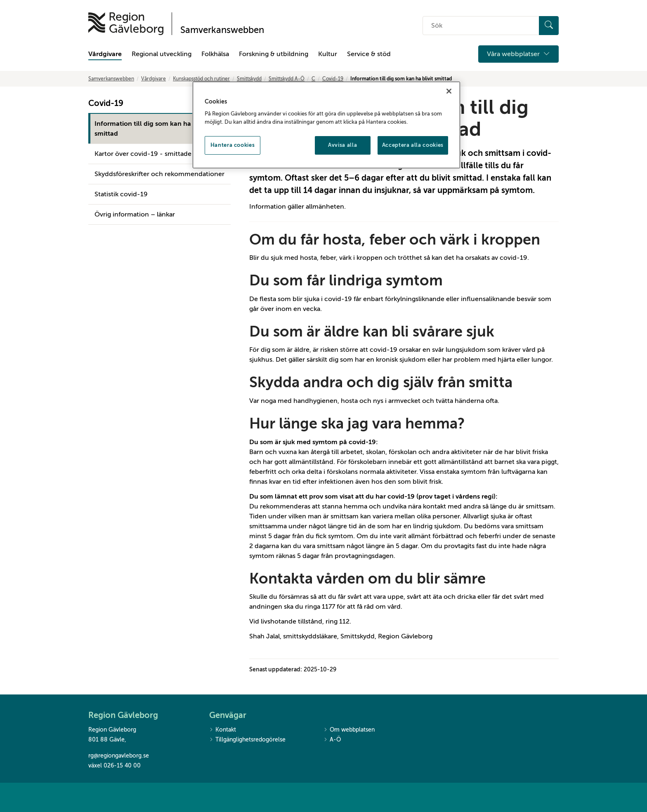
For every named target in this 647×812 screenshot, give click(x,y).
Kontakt (223, 730)
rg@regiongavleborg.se (119, 756)
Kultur (328, 54)
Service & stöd (369, 54)
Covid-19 (333, 79)
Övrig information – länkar (135, 214)
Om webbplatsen (349, 730)
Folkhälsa (215, 54)
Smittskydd (249, 79)
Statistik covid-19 (121, 194)
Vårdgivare (105, 54)
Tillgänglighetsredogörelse (247, 740)
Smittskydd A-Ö (287, 79)
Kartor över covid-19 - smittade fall (148, 154)
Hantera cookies (233, 145)
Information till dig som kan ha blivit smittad (151, 129)
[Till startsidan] (126, 24)
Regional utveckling (162, 54)
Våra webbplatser (518, 54)
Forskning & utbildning (274, 54)
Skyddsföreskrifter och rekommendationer (159, 174)
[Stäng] (449, 91)
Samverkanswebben (111, 79)
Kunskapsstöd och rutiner (201, 79)
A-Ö (332, 740)
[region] (326, 125)
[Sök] (549, 26)
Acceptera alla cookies (413, 145)
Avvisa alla (342, 145)
